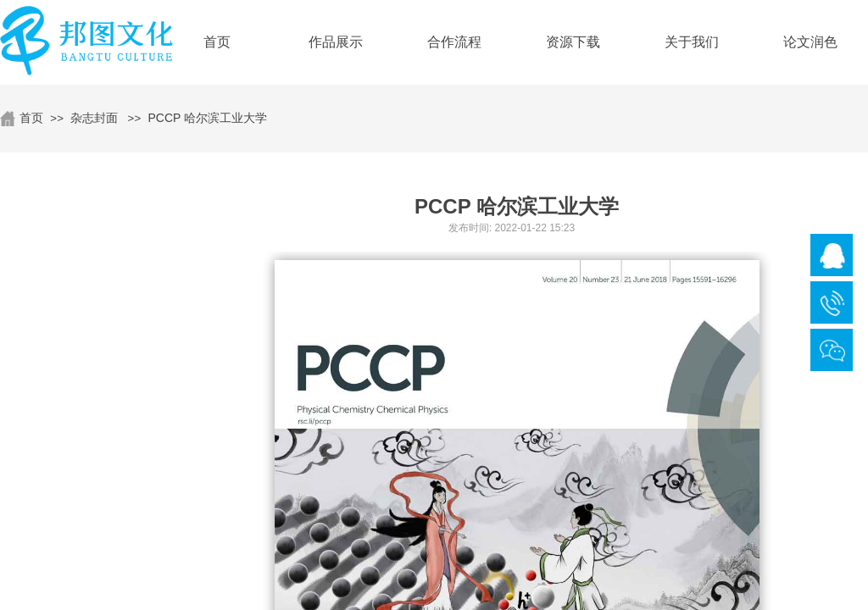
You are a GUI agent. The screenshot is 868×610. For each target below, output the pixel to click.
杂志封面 (94, 118)
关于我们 (692, 42)
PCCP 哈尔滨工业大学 (208, 118)
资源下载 (573, 42)
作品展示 (336, 42)
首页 (31, 118)
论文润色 (810, 42)
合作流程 (454, 42)
